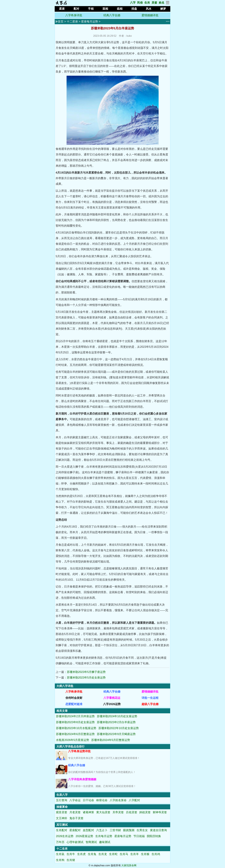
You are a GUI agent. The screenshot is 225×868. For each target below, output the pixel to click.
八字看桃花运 (112, 698)
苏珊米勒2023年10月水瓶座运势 (76, 728)
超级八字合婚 (150, 704)
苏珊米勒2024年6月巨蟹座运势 (75, 734)
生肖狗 (60, 860)
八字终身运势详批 (79, 751)
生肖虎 (81, 854)
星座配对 (75, 830)
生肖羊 (135, 854)
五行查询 (62, 800)
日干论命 (88, 800)
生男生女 (142, 830)
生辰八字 (62, 795)
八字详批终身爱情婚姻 (82, 779)
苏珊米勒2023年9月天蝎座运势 (116, 734)
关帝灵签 (118, 812)
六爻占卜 (102, 830)
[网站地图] (168, 4)
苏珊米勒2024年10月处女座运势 (117, 716)
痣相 (120, 9)
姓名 (162, 3)
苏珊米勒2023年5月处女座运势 (86, 678)
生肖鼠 (60, 854)
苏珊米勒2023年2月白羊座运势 (116, 722)
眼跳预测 (129, 830)
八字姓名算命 (118, 800)
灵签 (154, 3)
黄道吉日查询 (158, 830)
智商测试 (91, 842)
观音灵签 (62, 812)
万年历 (60, 842)
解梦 (163, 9)
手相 (91, 9)
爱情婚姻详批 (150, 15)
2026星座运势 (84, 836)
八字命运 (75, 800)
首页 (61, 22)
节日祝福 (139, 836)
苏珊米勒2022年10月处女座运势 (119, 728)
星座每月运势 (90, 22)
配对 (76, 9)
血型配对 (88, 830)
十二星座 (72, 22)
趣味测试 (105, 842)
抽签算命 (62, 807)
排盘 (134, 9)
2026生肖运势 (65, 836)
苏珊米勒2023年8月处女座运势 (75, 722)
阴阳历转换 (154, 836)
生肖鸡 (156, 854)
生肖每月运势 (104, 836)
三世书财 (115, 830)
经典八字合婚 (112, 15)
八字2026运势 (112, 704)
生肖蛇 (113, 854)
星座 (62, 9)
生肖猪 (71, 860)
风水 (149, 9)
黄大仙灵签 (103, 812)
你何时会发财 (74, 698)
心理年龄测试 (75, 842)
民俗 (140, 3)
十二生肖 (62, 849)
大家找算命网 (129, 865)
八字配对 (134, 800)
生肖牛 (71, 854)
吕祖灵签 (132, 812)
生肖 (147, 3)
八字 (133, 3)
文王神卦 (62, 818)
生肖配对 (62, 830)
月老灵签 (75, 812)
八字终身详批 (74, 15)
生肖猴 (145, 854)
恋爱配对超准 (74, 704)
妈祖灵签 (145, 812)
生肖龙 (103, 854)
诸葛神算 (88, 812)
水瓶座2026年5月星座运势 (72, 740)
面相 (105, 9)
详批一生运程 (150, 698)
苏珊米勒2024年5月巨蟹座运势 (111, 740)
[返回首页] (61, 4)
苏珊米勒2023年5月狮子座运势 (86, 672)
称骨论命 (102, 800)
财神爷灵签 (160, 812)
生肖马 (124, 854)
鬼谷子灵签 (76, 818)
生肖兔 (92, 854)
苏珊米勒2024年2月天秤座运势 (75, 716)
